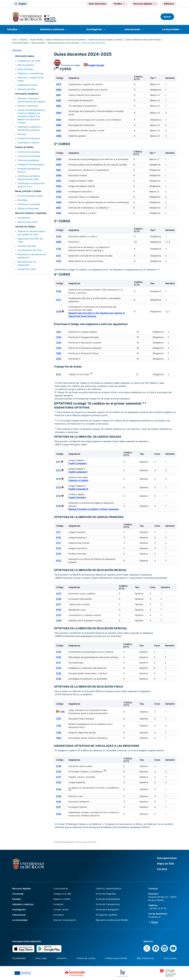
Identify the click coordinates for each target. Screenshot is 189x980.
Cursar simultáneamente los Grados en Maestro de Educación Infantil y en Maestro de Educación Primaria (31, 116)
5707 (59, 300)
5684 (59, 113)
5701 (58, 256)
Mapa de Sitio (166, 864)
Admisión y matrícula (52, 29)
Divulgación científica (107, 915)
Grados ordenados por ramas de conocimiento (66, 40)
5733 (59, 673)
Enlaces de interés (24, 147)
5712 (58, 470)
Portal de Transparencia (108, 904)
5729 (59, 652)
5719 (58, 548)
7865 (59, 353)
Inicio (15, 40)
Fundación (58, 904)
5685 (59, 120)
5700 (59, 236)
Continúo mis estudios (29, 152)
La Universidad (171, 29)
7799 (59, 733)
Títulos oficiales (36, 40)
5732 (59, 668)
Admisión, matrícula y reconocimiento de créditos (31, 100)
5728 (59, 620)
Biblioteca (169, 4)
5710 (58, 374)
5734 (59, 679)
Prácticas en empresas (29, 204)
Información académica (27, 94)
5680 (59, 90)
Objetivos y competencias (31, 73)
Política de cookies (86, 958)
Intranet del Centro (27, 269)
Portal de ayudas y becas (30, 196)
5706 (59, 291)
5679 (59, 84)
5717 (58, 532)
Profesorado (24, 218)
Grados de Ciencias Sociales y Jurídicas (106, 40)
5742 (59, 782)
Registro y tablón (62, 899)
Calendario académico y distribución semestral (30, 128)
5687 (59, 130)
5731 (58, 663)
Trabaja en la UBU (62, 894)
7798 (59, 726)
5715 (58, 479)
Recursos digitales (22, 889)
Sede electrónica (97, 4)
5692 (59, 181)
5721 (58, 543)
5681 (58, 95)
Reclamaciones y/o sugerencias (27, 263)
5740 (59, 802)
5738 (59, 796)
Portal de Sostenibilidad (108, 899)
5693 (59, 186)
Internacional (132, 29)
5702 (59, 359)
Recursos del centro (27, 222)
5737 (59, 777)
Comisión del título (27, 246)
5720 (59, 554)
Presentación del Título (29, 61)
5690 (59, 165)
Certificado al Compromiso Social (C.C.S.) (31, 185)
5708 (59, 311)
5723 (59, 594)
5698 (59, 202)
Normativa (59, 915)
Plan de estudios (26, 65)
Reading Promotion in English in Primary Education (94, 509)
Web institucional (145, 958)
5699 (59, 175)
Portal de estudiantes (28, 160)
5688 (59, 136)
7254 (59, 343)
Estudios (12, 29)
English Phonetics (77, 497)
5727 (59, 604)
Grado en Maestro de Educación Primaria (143, 40)
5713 (58, 487)
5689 (59, 159)
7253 (59, 337)
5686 (59, 125)
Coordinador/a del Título (30, 250)
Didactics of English (78, 480)
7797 (58, 719)
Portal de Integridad (106, 894)
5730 (59, 657)
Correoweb (18, 894)
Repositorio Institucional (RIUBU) (112, 920)
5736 (59, 789)
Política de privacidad (116, 958)
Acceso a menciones (28, 106)
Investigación (94, 29)
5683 (59, 106)
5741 (58, 807)
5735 (59, 772)
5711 (58, 462)
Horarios (22, 134)
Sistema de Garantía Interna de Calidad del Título (31, 233)
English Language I (78, 463)
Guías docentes (38, 43)
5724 (59, 610)
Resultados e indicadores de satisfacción (32, 256)
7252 (59, 332)
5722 (59, 561)
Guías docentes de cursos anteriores (63, 43)
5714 (58, 496)
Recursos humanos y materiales (31, 213)
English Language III (78, 489)
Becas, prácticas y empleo (28, 191)
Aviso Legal (41, 958)
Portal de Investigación (107, 910)
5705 (59, 261)
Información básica (20, 43)
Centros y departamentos (109, 889)
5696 (59, 192)
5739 (59, 766)
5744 (59, 814)
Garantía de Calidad (25, 227)
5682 (59, 100)
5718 (58, 538)
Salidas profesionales (28, 208)
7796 (62, 712)
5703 (59, 197)
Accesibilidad (19, 958)
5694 (59, 213)
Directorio (62, 958)
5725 (59, 615)
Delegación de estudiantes (31, 164)
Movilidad (22, 200)
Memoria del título (27, 89)
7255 (59, 348)
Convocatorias (61, 889)
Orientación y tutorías (28, 143)
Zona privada (170, 958)
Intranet (162, 869)
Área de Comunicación (65, 920)
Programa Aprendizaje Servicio (29, 170)
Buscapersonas (167, 858)
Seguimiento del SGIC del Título (30, 240)
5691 (58, 170)
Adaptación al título (27, 85)
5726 (59, 599)
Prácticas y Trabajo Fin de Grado (31, 79)
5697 (59, 208)
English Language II (78, 472)
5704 (59, 249)
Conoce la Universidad (29, 156)
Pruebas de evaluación (29, 138)
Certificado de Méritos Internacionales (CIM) (29, 178)
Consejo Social (61, 910)
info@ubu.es (154, 917)
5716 (58, 506)
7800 (59, 738)
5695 (59, 242)
